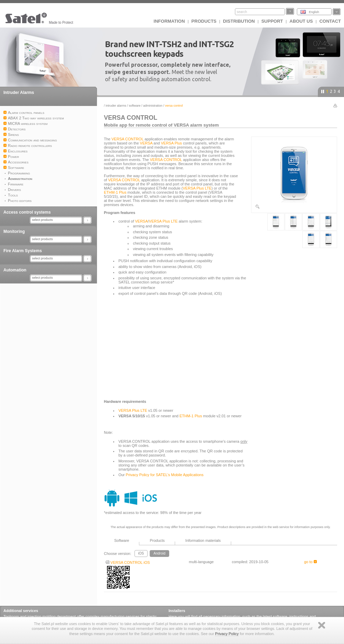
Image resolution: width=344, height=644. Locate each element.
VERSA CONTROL (127, 139)
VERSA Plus (171, 143)
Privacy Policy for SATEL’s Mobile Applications (165, 475)
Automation (15, 270)
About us (301, 21)
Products (204, 21)
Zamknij (322, 625)
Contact (330, 21)
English (314, 12)
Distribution (239, 21)
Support (272, 21)
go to (310, 562)
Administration (153, 106)
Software (135, 106)
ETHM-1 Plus (115, 192)
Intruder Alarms (19, 93)
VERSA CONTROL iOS (128, 562)
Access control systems (27, 212)
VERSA (146, 143)
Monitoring (14, 232)
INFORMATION (169, 21)
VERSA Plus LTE (197, 188)
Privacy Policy (227, 634)
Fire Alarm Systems (23, 251)
